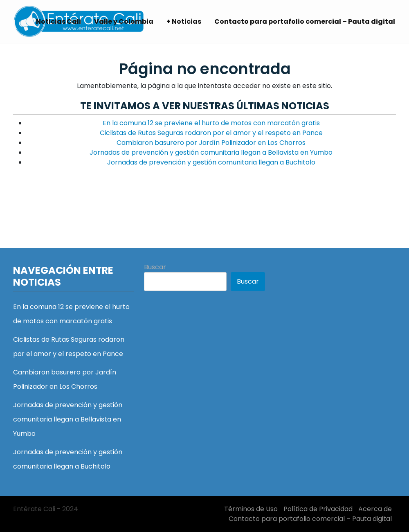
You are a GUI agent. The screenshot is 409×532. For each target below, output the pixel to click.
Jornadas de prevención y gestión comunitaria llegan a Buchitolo (211, 162)
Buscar (155, 267)
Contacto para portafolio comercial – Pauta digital (305, 21)
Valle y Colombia (124, 21)
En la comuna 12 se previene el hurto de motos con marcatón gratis (211, 123)
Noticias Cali (58, 21)
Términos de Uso (251, 509)
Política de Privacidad (318, 509)
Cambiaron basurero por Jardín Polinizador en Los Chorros (211, 143)
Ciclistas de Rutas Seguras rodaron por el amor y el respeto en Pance (211, 133)
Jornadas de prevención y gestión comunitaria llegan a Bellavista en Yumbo (211, 152)
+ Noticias (184, 21)
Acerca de (375, 509)
